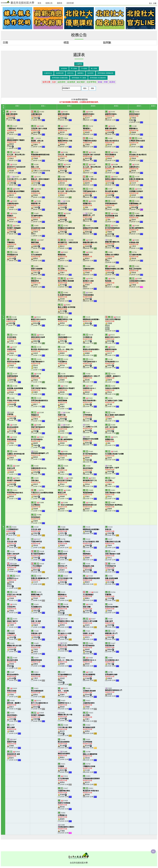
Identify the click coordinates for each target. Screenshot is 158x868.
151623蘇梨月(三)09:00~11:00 (65, 256)
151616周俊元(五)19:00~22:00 (112, 662)
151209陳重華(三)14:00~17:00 (66, 351)
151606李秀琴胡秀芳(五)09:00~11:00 (112, 257)
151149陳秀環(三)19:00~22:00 (66, 623)
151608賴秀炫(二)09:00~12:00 (38, 256)
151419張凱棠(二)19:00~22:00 (38, 609)
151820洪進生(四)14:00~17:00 (90, 494)
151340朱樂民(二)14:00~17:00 (39, 390)
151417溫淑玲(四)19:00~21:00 (90, 623)
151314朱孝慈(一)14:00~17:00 (14, 339)
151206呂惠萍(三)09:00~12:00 (66, 156)
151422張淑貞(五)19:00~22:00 (112, 635)
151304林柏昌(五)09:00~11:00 (112, 156)
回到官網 (70, 3)
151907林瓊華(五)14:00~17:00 (114, 507)
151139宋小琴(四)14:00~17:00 (90, 339)
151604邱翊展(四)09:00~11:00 (90, 270)
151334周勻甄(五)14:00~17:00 (114, 402)
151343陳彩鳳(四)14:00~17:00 (91, 378)
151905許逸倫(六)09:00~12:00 (137, 283)
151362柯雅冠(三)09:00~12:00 (66, 230)
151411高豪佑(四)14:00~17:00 (90, 402)
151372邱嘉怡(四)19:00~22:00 (90, 609)
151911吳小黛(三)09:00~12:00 (67, 309)
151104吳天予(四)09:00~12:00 (90, 116)
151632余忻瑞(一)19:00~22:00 (14, 717)
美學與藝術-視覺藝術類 (105, 73)
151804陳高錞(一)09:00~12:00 (14, 244)
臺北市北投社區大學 (18, 2)
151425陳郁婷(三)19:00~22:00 (65, 705)
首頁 (39, 3)
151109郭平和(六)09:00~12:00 (137, 142)
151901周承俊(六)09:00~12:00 (136, 270)
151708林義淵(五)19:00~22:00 (112, 676)
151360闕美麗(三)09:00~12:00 (65, 218)
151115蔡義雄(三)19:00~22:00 (65, 556)
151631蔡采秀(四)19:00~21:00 (90, 744)
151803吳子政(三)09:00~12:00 (66, 283)
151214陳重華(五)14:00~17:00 (113, 378)
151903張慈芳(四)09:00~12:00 (90, 297)
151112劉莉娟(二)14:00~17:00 (38, 321)
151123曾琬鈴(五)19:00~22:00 (112, 531)
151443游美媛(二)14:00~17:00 (39, 470)
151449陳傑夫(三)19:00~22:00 (65, 756)
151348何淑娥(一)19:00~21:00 (14, 596)
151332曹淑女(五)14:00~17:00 (112, 390)
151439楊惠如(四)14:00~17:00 (91, 441)
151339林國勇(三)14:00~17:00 (66, 378)
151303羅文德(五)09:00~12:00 (112, 142)
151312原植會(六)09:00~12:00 (138, 156)
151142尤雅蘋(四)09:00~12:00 (90, 142)
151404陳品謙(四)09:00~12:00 (90, 217)
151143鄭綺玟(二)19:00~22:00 (38, 568)
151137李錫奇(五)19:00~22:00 (113, 543)
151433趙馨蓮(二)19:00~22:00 (38, 662)
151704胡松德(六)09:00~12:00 (136, 256)
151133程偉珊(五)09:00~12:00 (112, 130)
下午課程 (84, 69)
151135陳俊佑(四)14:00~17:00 (91, 321)
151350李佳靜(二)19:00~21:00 (38, 596)
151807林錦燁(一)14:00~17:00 (14, 470)
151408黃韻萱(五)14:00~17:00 (112, 470)
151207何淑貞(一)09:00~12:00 (15, 130)
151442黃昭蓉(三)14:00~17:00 (65, 441)
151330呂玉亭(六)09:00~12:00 (136, 181)
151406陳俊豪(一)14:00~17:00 (14, 402)
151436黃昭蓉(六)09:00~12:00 (137, 230)
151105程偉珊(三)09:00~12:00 (65, 116)
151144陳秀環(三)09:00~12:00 (65, 142)
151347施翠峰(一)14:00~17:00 (14, 378)
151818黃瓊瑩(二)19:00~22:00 (38, 717)
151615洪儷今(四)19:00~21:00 (90, 717)
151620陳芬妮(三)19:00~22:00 (65, 805)
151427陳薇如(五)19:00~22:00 (112, 647)
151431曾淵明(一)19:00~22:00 (14, 647)
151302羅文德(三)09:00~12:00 (65, 181)
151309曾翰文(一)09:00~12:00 (16, 156)
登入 (151, 3)
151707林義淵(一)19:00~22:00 (14, 729)
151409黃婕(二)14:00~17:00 (38, 429)
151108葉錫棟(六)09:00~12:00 (136, 130)
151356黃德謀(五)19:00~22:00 (112, 609)
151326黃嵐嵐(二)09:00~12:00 (38, 193)
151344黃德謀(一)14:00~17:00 (14, 363)
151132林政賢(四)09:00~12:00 (90, 130)
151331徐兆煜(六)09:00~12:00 (136, 193)
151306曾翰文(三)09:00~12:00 (67, 193)
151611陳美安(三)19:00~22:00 (65, 768)
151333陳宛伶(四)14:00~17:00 (90, 363)
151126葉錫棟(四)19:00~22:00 (90, 556)
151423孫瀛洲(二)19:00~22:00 (38, 623)
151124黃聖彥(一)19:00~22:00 (14, 556)
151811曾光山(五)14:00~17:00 (113, 494)
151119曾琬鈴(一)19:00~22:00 (14, 543)
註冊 (155, 3)
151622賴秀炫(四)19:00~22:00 (90, 729)
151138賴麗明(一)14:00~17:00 (13, 321)
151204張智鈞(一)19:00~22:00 (14, 568)
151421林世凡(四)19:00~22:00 (90, 635)
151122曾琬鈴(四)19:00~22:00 (91, 543)
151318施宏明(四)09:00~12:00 (90, 181)
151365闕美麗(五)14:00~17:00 (112, 429)
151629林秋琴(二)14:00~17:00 (38, 482)
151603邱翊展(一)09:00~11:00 (14, 205)
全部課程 (64, 69)
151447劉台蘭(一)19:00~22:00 (14, 676)
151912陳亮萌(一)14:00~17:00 (15, 494)
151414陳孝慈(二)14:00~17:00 (40, 455)
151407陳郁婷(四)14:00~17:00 (90, 390)
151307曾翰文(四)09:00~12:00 (92, 169)
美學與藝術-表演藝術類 (98, 78)
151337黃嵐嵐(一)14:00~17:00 (14, 351)
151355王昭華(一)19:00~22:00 (14, 623)
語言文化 (70, 73)
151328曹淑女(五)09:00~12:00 (112, 205)
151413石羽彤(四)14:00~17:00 (90, 417)
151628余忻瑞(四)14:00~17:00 (90, 470)
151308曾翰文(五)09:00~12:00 (114, 169)
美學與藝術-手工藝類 (79, 78)
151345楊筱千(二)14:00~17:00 (39, 402)
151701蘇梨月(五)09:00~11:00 (112, 283)
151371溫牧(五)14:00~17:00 (112, 441)
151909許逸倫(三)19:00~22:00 (66, 829)
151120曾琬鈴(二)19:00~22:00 (38, 531)
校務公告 (49, 3)
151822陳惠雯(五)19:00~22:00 (114, 692)
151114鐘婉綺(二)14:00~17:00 (38, 339)
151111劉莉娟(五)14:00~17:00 (113, 339)
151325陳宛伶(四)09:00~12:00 (90, 193)
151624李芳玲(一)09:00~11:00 (14, 218)
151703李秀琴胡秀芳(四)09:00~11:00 (90, 284)
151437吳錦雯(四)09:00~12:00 (90, 244)
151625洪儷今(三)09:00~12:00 (65, 270)
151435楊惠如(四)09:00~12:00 (91, 230)
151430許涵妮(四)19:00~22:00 (90, 676)
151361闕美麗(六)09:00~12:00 (136, 205)
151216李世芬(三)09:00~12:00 (65, 169)
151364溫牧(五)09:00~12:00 (112, 218)
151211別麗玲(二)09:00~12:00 (38, 142)
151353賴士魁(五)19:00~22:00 (112, 580)
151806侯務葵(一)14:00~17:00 (16, 456)
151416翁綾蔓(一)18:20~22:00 (13, 531)
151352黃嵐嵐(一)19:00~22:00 (14, 609)
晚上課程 (94, 69)
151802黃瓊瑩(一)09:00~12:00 (14, 230)
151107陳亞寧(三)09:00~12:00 (65, 130)
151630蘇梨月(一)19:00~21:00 (14, 705)
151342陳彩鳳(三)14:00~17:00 (66, 390)
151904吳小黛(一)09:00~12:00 (14, 256)
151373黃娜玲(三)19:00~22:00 (65, 693)
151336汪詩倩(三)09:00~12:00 (65, 205)
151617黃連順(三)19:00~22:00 (65, 792)
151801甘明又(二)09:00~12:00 (38, 270)
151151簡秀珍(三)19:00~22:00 (65, 635)
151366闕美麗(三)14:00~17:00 (65, 417)
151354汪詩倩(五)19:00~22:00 (112, 596)
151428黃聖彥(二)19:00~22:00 (38, 635)
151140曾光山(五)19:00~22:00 (113, 556)
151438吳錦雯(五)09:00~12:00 (112, 244)
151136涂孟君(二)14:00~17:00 (40, 351)
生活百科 (91, 73)
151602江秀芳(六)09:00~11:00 (136, 244)
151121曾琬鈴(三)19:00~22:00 (65, 580)
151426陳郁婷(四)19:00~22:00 (90, 662)
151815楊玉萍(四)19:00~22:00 (91, 780)
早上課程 (74, 69)
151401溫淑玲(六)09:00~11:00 (136, 218)
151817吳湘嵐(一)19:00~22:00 (14, 744)
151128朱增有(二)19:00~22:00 (38, 556)
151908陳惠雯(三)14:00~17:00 (66, 507)
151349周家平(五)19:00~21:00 (112, 568)
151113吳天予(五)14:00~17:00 (112, 351)
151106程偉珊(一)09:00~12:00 (13, 116)
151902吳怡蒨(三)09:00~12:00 (65, 297)
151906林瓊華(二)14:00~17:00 (38, 519)
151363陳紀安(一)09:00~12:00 (16, 193)
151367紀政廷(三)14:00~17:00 (66, 429)
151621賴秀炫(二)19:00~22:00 (38, 693)
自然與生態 (60, 73)
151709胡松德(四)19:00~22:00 (90, 756)
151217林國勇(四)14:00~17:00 (91, 351)
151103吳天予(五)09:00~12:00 (112, 116)
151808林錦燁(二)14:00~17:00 (38, 507)
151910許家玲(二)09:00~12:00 (38, 283)
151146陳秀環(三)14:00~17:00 (65, 321)
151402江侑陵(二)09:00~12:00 (38, 205)
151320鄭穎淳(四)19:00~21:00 (91, 580)
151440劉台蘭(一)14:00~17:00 (14, 429)
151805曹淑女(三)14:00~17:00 (65, 482)
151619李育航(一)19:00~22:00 (14, 693)
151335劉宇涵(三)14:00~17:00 (65, 363)
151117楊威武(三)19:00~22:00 (65, 568)
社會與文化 (48, 73)
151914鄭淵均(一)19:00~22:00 (14, 756)
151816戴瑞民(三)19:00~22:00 (65, 817)
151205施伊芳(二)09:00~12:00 (39, 130)
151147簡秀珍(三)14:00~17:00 (65, 339)
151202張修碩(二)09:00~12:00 (38, 116)
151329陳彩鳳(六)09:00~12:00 (136, 169)
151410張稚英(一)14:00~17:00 (14, 416)
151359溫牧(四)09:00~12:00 (90, 205)
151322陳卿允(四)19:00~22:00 (90, 596)
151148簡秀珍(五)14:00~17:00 (112, 363)
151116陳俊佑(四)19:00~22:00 (91, 530)
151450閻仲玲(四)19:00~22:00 (90, 693)
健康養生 (81, 73)
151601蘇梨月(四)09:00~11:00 (90, 256)
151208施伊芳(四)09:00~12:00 (92, 156)
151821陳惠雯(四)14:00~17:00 (90, 507)
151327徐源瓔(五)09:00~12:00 (112, 193)
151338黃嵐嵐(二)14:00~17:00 (38, 378)
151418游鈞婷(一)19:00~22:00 (14, 635)
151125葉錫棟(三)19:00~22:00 (65, 596)
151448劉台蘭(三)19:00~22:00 (65, 744)
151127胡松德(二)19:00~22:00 (38, 543)
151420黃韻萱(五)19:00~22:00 (112, 623)
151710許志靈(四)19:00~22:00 (90, 768)
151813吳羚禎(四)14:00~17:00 (90, 482)
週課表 (60, 3)
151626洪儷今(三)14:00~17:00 (65, 470)
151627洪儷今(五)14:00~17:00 (112, 482)
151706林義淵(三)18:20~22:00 (65, 543)
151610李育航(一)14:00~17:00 (14, 441)
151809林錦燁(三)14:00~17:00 (65, 494)
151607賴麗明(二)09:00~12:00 (38, 244)
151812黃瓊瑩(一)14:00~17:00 (14, 482)
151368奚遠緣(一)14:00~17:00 (15, 390)
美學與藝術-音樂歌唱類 (60, 78)
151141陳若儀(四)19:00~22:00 (90, 568)
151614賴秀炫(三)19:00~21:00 (65, 780)
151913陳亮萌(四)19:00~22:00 (91, 792)
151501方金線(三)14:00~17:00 (65, 456)
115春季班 (79, 64)
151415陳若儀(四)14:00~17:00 (90, 429)
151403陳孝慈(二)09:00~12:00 (38, 218)
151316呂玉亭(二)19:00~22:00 (40, 580)
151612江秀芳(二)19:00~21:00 (38, 676)
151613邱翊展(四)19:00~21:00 (90, 705)
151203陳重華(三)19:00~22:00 (66, 662)
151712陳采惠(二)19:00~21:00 (39, 705)
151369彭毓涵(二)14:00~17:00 (38, 417)
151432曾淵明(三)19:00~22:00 (65, 717)
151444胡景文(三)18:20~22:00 (65, 531)
